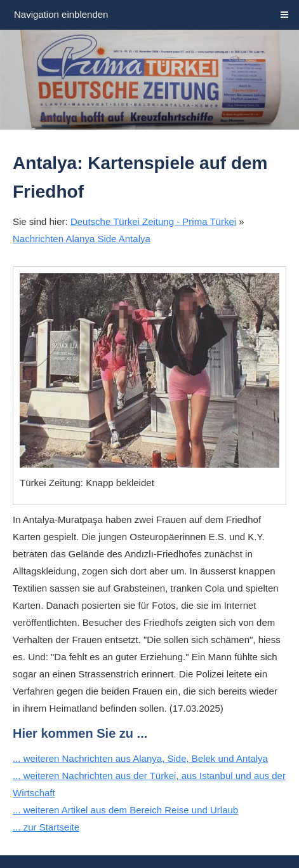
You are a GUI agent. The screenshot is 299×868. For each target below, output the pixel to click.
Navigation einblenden (61, 14)
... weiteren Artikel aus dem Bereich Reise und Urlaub (125, 810)
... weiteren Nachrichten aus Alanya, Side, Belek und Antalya (140, 758)
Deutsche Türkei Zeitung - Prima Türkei (153, 221)
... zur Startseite (46, 827)
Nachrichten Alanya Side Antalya (82, 239)
